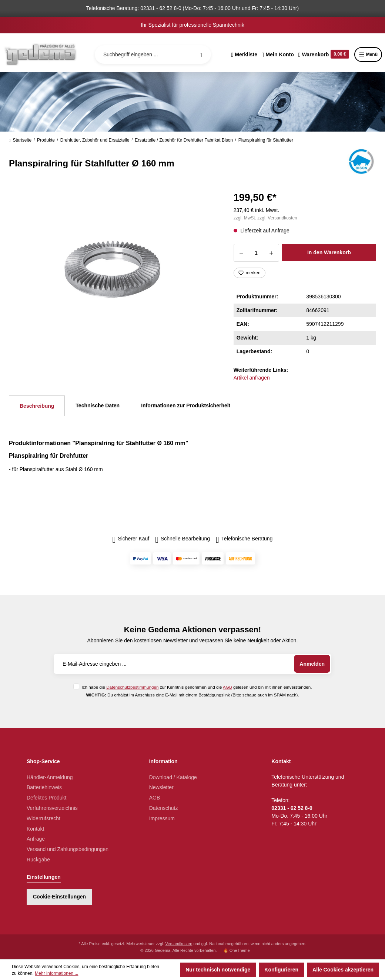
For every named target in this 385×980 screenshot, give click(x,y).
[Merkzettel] (244, 54)
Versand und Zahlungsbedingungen (68, 849)
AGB (227, 687)
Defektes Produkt (46, 798)
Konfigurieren (281, 970)
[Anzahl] (256, 253)
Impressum (162, 818)
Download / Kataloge (173, 777)
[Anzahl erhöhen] (272, 253)
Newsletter (161, 787)
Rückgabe (38, 860)
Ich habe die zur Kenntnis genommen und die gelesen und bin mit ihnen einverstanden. (197, 687)
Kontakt (35, 829)
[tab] (37, 406)
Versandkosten (179, 944)
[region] (112, 269)
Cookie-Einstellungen (59, 897)
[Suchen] (201, 54)
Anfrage (36, 839)
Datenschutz (164, 808)
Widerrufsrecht (43, 818)
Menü (368, 54)
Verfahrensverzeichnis (52, 808)
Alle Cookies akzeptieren (343, 970)
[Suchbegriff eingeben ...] (153, 54)
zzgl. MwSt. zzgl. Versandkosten (265, 218)
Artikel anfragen (252, 378)
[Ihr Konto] (278, 54)
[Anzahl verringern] (241, 253)
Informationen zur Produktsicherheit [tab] (186, 405)
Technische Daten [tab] (98, 405)
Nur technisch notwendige (218, 970)
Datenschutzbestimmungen (132, 687)
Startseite (20, 140)
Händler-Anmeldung (50, 777)
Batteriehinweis (44, 787)
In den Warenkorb (329, 252)
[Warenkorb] (324, 54)
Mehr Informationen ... (56, 973)
